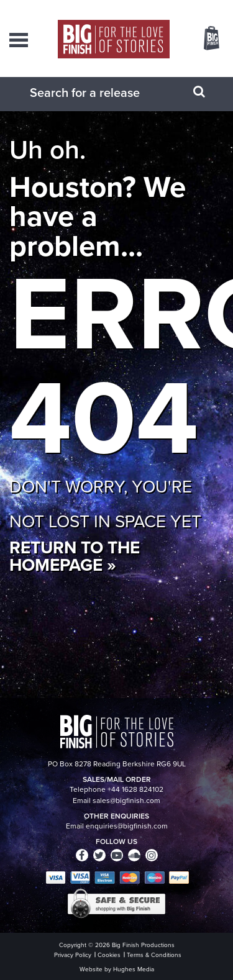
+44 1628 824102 (135, 789)
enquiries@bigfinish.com (127, 826)
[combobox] (101, 93)
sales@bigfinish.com (126, 801)
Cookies (109, 955)
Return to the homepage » (75, 556)
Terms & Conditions (154, 955)
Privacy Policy (73, 955)
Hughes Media (134, 969)
